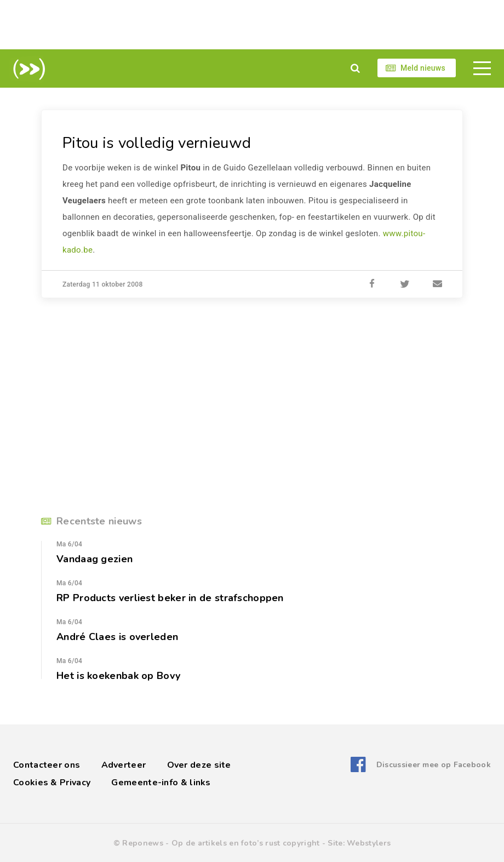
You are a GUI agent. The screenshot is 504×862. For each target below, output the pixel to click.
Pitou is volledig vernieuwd (157, 143)
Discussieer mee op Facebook (434, 765)
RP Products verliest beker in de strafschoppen (170, 598)
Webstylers (369, 843)
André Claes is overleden (117, 637)
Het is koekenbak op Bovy (118, 676)
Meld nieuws (423, 68)
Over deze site (199, 765)
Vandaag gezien (94, 559)
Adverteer (124, 765)
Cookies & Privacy (52, 783)
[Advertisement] (252, 25)
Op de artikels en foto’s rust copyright (246, 843)
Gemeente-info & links (161, 783)
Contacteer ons (47, 765)
